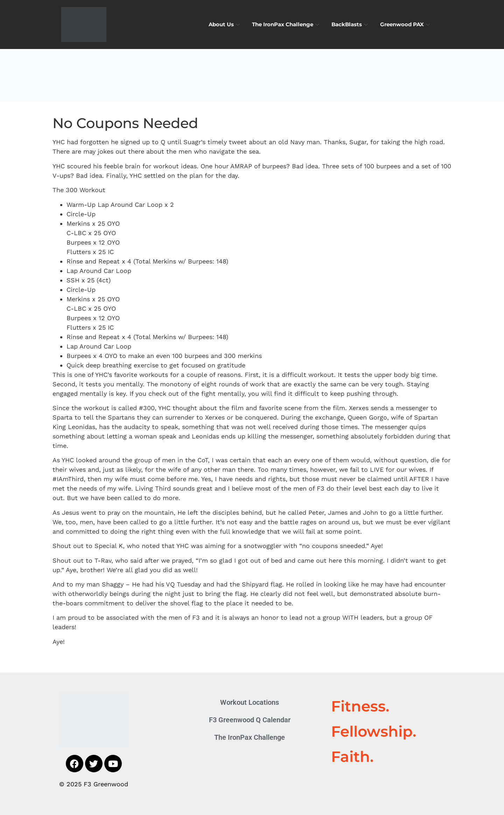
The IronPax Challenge (286, 24)
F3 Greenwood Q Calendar (250, 720)
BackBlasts (351, 24)
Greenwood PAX (406, 24)
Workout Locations (250, 702)
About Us (225, 24)
